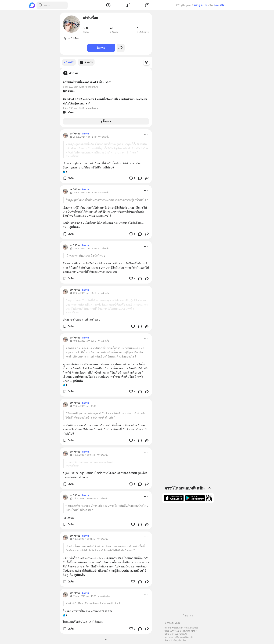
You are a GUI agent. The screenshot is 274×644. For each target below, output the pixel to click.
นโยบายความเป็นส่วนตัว (176, 634)
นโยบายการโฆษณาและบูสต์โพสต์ (180, 631)
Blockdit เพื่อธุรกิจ (173, 640)
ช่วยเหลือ (178, 628)
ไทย (185, 640)
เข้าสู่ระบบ (201, 5)
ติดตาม (101, 48)
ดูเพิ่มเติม (75, 227)
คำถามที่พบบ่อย (191, 628)
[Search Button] (40, 5)
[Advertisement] (188, 560)
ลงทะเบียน (220, 5)
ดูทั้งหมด (106, 121)
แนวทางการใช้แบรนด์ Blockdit (179, 637)
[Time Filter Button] (149, 62)
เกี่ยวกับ (168, 628)
